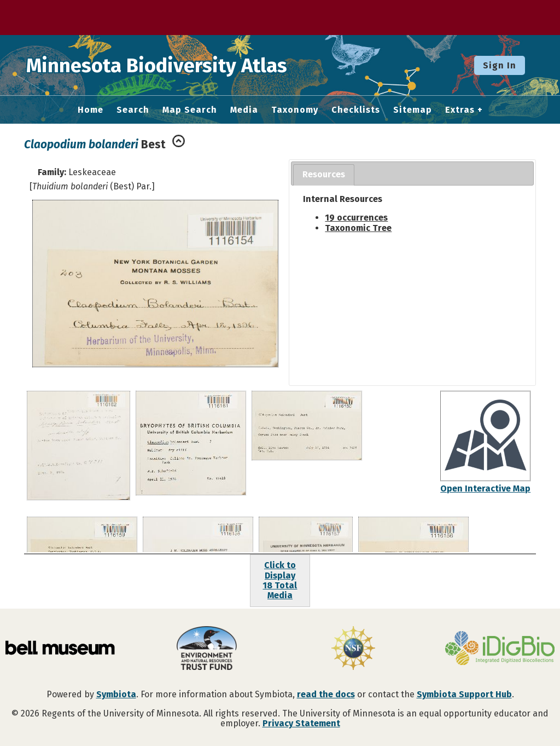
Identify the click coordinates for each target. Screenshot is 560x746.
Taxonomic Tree (358, 228)
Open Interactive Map (485, 488)
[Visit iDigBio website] (500, 649)
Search (133, 110)
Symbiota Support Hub (464, 694)
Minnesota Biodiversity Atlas (170, 65)
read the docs (326, 694)
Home (91, 110)
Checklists (356, 110)
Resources (324, 174)
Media (244, 110)
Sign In (500, 65)
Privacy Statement (301, 723)
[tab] (324, 175)
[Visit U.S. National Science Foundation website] (353, 649)
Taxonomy (295, 110)
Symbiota (116, 694)
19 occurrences (356, 218)
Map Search (190, 110)
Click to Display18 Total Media (280, 580)
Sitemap (413, 110)
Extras (460, 110)
